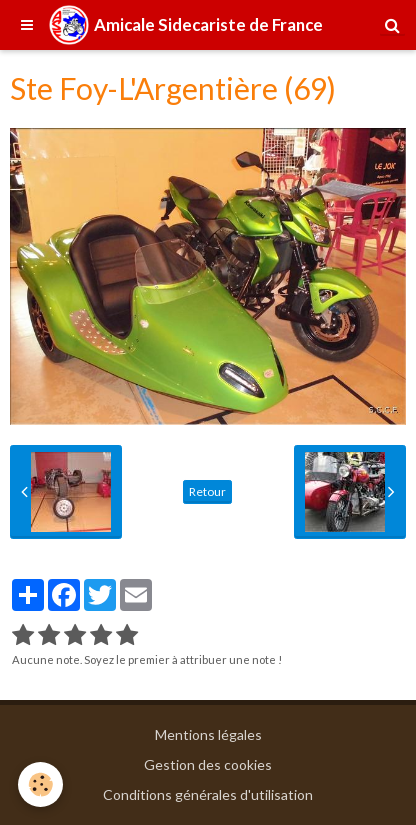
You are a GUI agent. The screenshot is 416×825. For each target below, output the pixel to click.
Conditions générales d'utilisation (208, 794)
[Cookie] (40, 784)
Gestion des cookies (208, 764)
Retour (207, 491)
